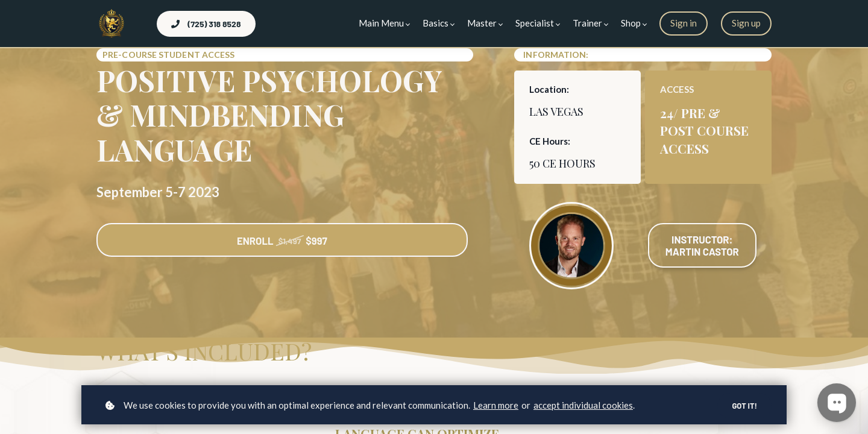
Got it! (744, 405)
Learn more (496, 405)
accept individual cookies (583, 405)
